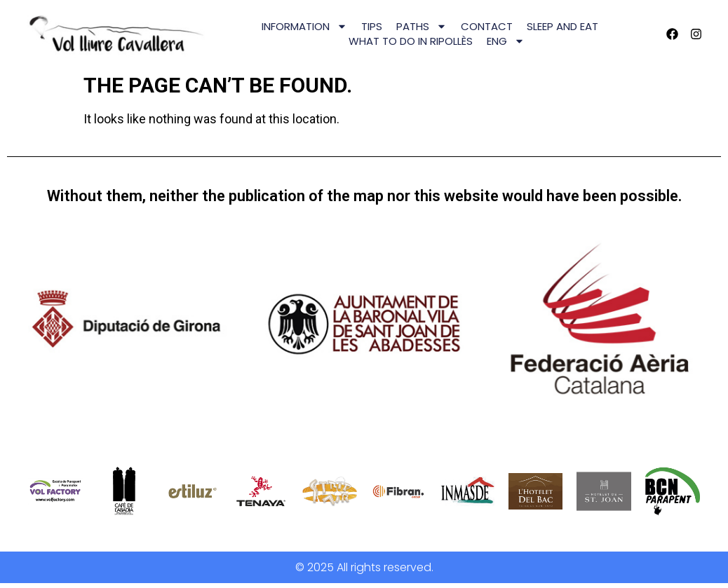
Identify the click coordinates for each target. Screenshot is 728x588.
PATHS (422, 26)
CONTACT (487, 26)
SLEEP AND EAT (562, 26)
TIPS (372, 26)
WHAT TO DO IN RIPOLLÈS (411, 41)
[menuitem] (506, 41)
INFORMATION (304, 26)
